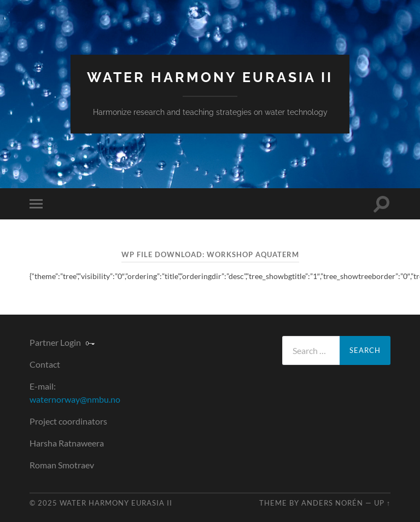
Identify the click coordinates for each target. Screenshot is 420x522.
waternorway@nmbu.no (75, 399)
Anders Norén (332, 503)
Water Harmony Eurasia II (210, 77)
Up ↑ (382, 503)
